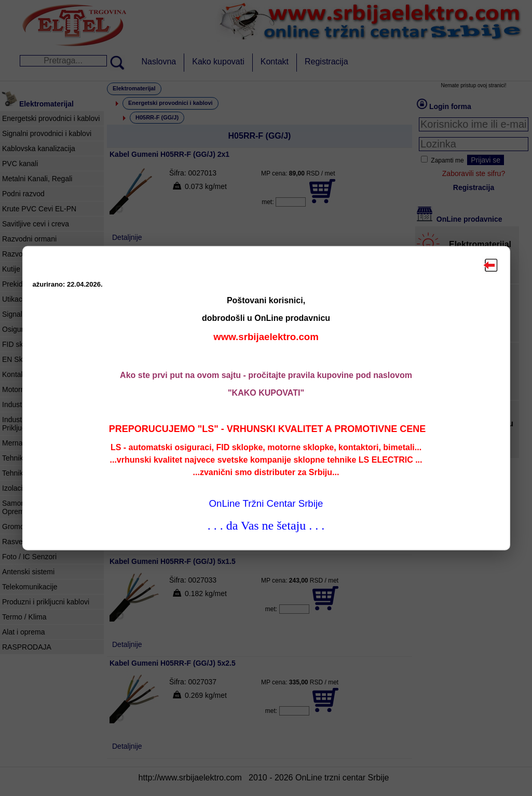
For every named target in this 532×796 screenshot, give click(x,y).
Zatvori (491, 265)
